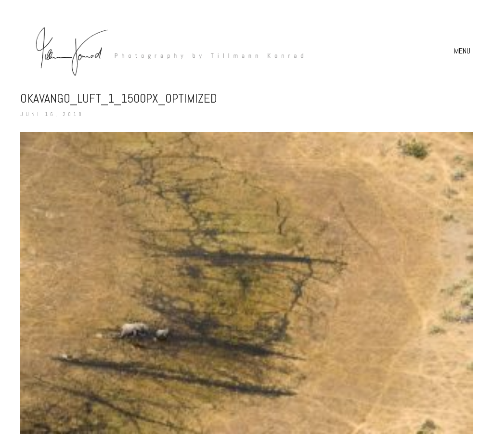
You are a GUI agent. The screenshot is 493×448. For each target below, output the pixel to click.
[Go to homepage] (165, 51)
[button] (463, 51)
